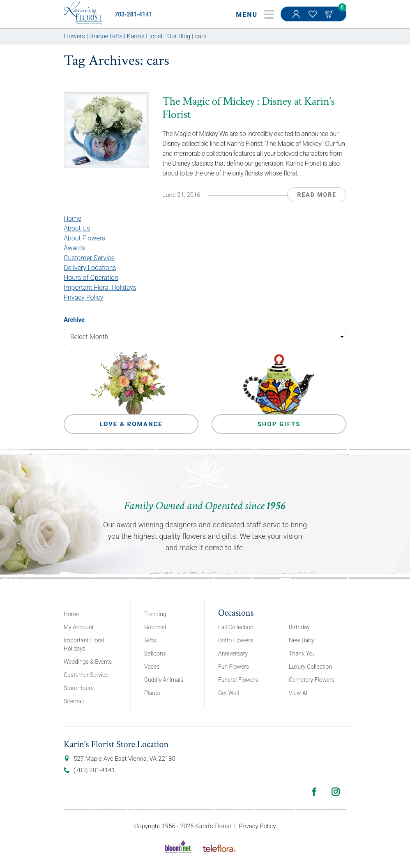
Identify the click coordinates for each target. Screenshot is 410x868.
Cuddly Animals (164, 680)
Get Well (229, 693)
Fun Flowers (234, 667)
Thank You (302, 653)
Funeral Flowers (238, 680)
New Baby (302, 640)
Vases (152, 667)
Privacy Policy (83, 297)
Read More (317, 195)
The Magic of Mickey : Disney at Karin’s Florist (248, 108)
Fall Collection (236, 627)
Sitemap (74, 701)
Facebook (314, 792)
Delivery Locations (90, 268)
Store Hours (79, 688)
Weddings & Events (88, 662)
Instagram (336, 792)
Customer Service (89, 258)
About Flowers (84, 238)
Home (73, 218)
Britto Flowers (236, 640)
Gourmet (155, 627)
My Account (297, 18)
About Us (77, 228)
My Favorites (313, 18)
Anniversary (233, 653)
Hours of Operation (91, 278)
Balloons (155, 653)
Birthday (299, 627)
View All (299, 693)
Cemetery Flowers (312, 680)
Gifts (150, 640)
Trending (155, 614)
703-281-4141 (134, 15)
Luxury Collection (310, 667)
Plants (152, 693)
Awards (75, 248)
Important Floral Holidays (100, 287)
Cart (330, 14)
